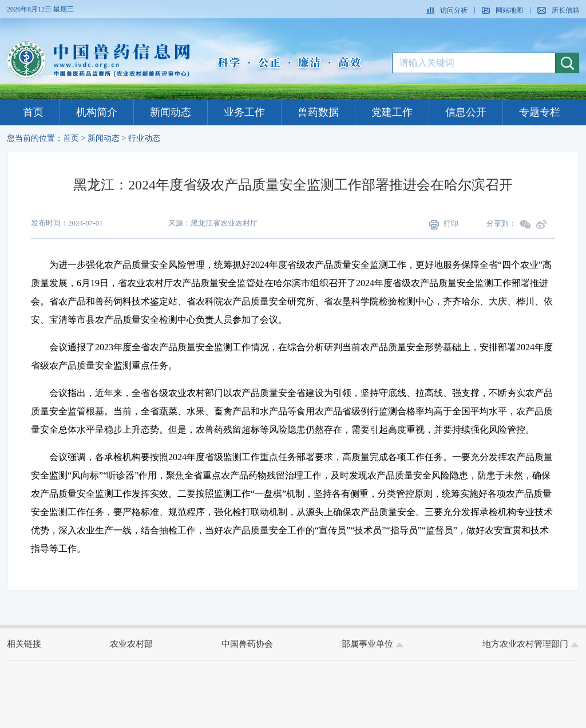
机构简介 (97, 112)
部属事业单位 (373, 644)
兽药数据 (318, 112)
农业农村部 (131, 644)
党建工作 (392, 112)
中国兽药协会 (247, 644)
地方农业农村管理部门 (531, 644)
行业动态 (144, 138)
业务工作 (244, 112)
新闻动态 (171, 112)
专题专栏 (540, 112)
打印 (444, 224)
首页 (33, 112)
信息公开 (466, 112)
